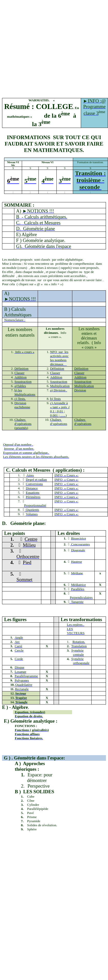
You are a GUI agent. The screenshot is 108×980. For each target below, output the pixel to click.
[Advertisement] (48, 50)
